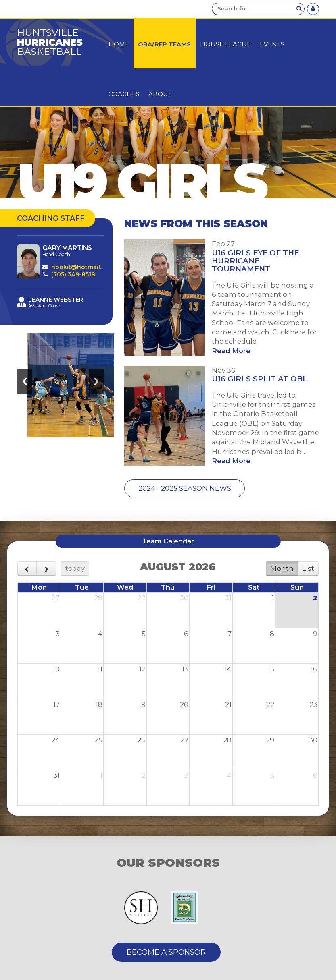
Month (282, 568)
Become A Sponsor (166, 952)
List (308, 568)
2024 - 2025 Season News (185, 488)
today (75, 568)
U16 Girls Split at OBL (260, 379)
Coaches (124, 94)
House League (225, 44)
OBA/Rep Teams (164, 44)
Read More (231, 351)
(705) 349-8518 (73, 274)
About (160, 94)
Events (272, 44)
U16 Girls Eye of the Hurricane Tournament (255, 261)
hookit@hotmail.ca (80, 267)
